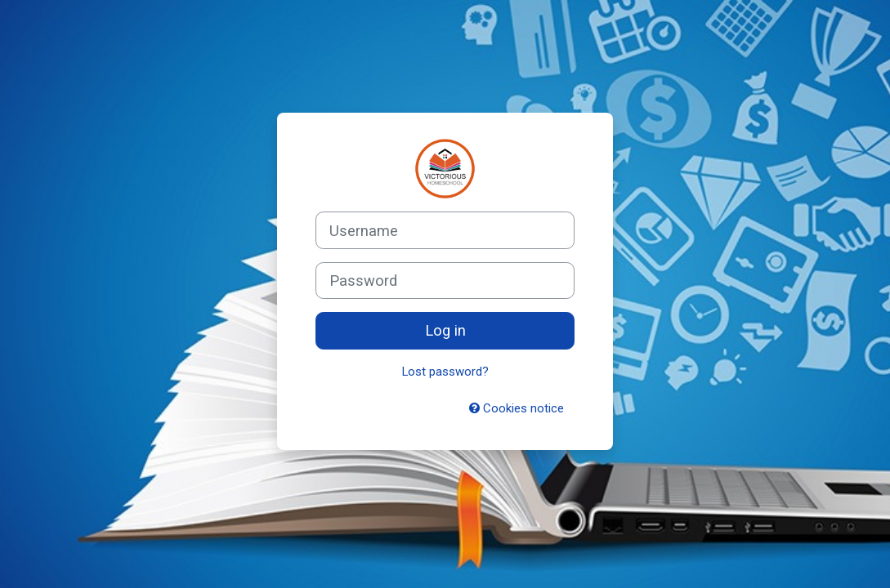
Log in (445, 330)
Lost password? (445, 372)
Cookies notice (517, 408)
